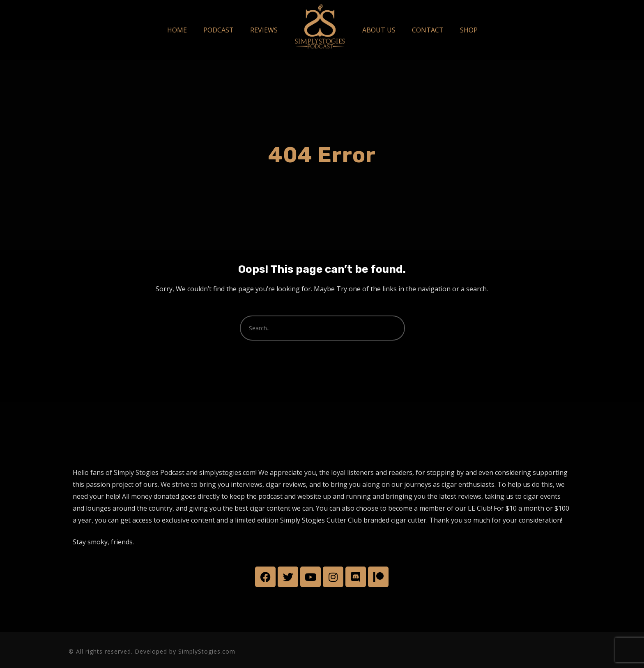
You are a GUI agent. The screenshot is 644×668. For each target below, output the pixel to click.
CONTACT (428, 30)
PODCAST (218, 30)
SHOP (469, 30)
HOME (177, 30)
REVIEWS (264, 30)
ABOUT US (379, 30)
